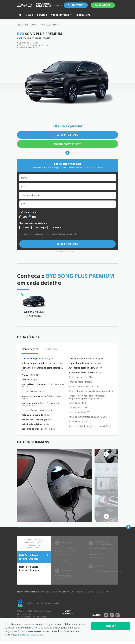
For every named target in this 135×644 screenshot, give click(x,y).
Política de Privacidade (30, 635)
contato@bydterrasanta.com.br (105, 571)
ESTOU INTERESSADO (67, 135)
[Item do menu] (20, 15)
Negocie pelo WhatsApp (68, 144)
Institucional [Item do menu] (85, 15)
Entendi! (111, 626)
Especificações (30, 349)
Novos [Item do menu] (29, 15)
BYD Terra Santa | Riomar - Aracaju (34, 569)
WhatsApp (105, 5)
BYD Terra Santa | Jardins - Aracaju (34, 557)
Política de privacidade (67, 234)
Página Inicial (22, 25)
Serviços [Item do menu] (42, 15)
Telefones (78, 5)
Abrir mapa (64, 561)
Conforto (51, 349)
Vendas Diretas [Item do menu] (62, 15)
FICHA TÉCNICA (35, 316)
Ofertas (34, 25)
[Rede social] (106, 615)
